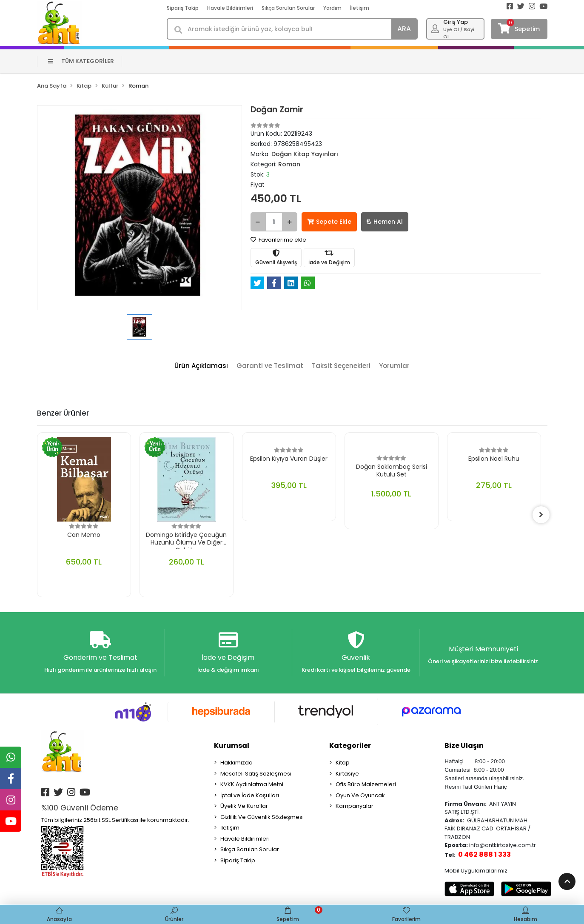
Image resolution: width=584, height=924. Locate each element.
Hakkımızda (236, 763)
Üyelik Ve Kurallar (244, 806)
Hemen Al (385, 222)
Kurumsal (232, 746)
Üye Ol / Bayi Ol (459, 33)
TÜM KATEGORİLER (81, 61)
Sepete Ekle (329, 222)
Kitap (343, 763)
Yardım (332, 8)
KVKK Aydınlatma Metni (252, 784)
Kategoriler (350, 746)
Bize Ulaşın (464, 746)
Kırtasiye (347, 774)
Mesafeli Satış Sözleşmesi (256, 774)
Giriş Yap (456, 22)
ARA (404, 29)
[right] (541, 515)
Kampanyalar (355, 806)
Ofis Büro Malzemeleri (366, 784)
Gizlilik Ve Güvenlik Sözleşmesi (262, 817)
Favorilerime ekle (278, 240)
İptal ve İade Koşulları (250, 795)
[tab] (201, 366)
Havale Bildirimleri (230, 8)
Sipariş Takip (183, 8)
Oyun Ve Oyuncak (360, 795)
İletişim (360, 8)
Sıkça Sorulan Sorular (288, 8)
